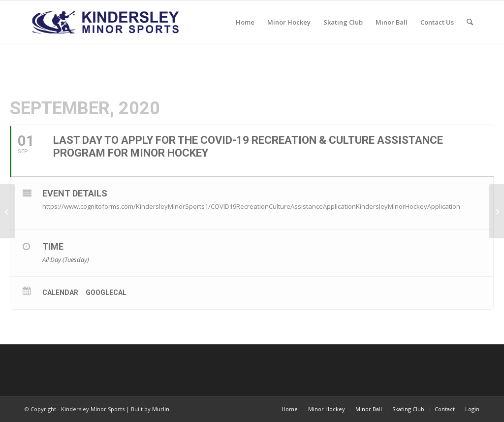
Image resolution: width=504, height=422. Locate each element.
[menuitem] (245, 22)
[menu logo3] (107, 22)
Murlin (161, 409)
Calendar (60, 292)
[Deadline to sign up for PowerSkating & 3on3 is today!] (496, 211)
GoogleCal (106, 292)
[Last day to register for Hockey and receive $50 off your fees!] (8, 211)
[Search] (470, 22)
